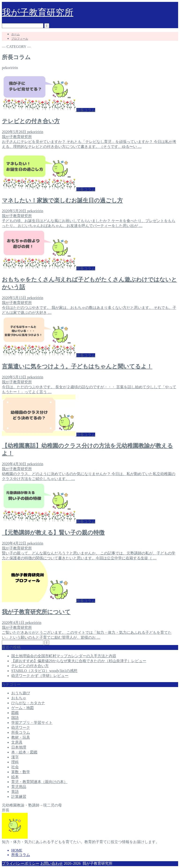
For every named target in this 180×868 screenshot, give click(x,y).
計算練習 (19, 797)
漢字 (15, 757)
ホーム (15, 34)
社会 (15, 767)
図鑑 (15, 713)
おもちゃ (19, 698)
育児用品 (19, 787)
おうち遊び (21, 693)
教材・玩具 (21, 737)
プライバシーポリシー (21, 863)
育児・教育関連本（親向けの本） (39, 782)
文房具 (17, 742)
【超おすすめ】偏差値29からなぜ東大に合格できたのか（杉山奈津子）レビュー (79, 661)
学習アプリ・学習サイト (32, 723)
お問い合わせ (52, 863)
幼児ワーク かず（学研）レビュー (40, 676)
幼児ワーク (21, 728)
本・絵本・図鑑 (24, 752)
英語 (15, 792)
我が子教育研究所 (38, 12)
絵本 (15, 777)
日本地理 (19, 747)
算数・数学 (21, 772)
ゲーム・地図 (22, 708)
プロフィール (20, 39)
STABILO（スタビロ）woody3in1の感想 (44, 671)
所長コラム (21, 732)
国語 (15, 718)
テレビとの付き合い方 (30, 666)
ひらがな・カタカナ (28, 703)
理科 (15, 762)
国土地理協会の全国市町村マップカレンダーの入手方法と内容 (64, 656)
